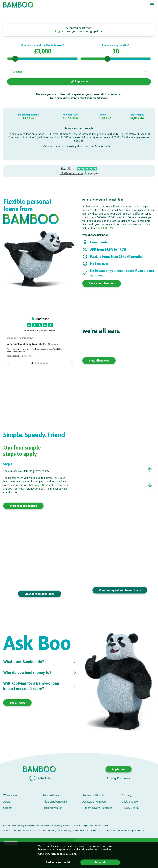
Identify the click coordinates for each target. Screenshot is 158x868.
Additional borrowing (55, 802)
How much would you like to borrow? (42, 45)
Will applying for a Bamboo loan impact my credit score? (31, 686)
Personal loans (51, 795)
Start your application (23, 506)
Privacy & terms (131, 808)
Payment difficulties (94, 795)
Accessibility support (94, 802)
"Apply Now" (41, 485)
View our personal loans (40, 594)
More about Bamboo (102, 283)
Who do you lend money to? (27, 673)
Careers (8, 808)
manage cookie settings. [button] (64, 854)
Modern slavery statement (97, 808)
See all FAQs (17, 703)
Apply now (119, 769)
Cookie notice (130, 802)
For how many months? (116, 45)
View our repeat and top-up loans (120, 590)
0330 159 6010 (110, 228)
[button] (150, 470)
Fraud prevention (52, 808)
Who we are (10, 795)
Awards (7, 802)
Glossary (127, 795)
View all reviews (99, 361)
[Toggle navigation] (152, 5)
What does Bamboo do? (24, 662)
